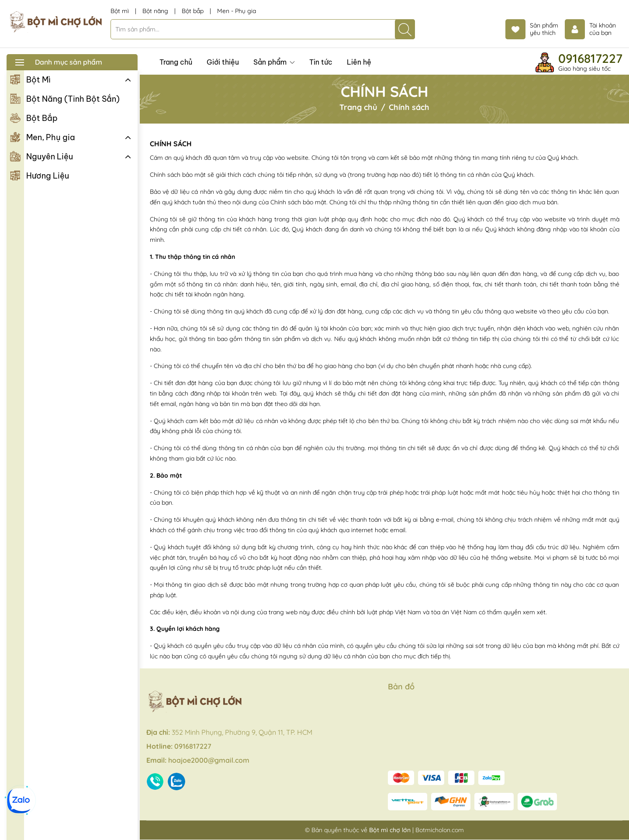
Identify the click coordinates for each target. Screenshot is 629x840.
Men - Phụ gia (237, 11)
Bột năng (156, 11)
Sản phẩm (274, 62)
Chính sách (171, 144)
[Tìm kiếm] (405, 29)
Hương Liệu (40, 175)
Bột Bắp (34, 117)
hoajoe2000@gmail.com (209, 760)
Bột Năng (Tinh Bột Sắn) (65, 98)
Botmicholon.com (440, 830)
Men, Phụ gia (43, 137)
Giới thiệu (223, 62)
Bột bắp (194, 11)
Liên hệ (359, 62)
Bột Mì (30, 79)
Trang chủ (176, 62)
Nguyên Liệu (41, 156)
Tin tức (321, 62)
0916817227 (590, 59)
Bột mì (121, 11)
